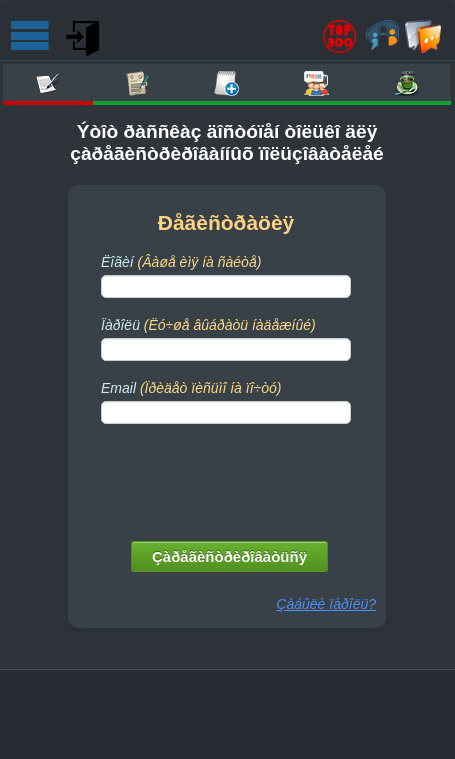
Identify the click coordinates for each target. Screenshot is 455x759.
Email (191, 388)
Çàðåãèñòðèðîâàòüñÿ (229, 556)
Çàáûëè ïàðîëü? (326, 604)
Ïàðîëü (208, 325)
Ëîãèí (181, 262)
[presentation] (228, 478)
